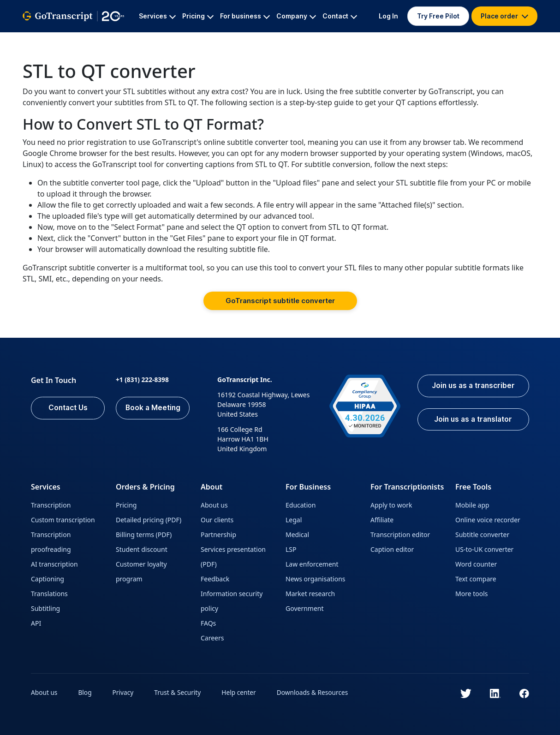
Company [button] (296, 16)
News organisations (316, 579)
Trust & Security (179, 692)
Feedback (215, 579)
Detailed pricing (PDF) (149, 520)
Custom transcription (63, 520)
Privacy (124, 692)
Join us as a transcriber (471, 386)
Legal (294, 520)
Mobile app (472, 505)
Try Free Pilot (438, 16)
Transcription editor (400, 535)
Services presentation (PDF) (233, 557)
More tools (472, 594)
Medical (297, 535)
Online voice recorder (488, 520)
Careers (212, 638)
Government (305, 608)
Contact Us (68, 408)
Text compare (476, 579)
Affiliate (382, 520)
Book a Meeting (153, 408)
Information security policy (232, 601)
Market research (310, 594)
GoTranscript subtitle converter (280, 301)
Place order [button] (504, 16)
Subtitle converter (482, 535)
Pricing (126, 505)
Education (301, 505)
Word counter (476, 564)
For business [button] (245, 16)
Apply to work (391, 505)
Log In (388, 16)
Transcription (51, 505)
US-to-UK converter (484, 549)
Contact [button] (340, 16)
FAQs (208, 623)
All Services (92, 39)
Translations (49, 594)
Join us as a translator (471, 420)
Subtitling (45, 608)
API (36, 623)
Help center (242, 692)
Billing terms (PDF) (144, 535)
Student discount (142, 549)
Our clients (217, 520)
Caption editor (392, 549)
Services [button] (157, 16)
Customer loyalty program (141, 571)
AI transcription (54, 564)
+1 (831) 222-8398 (143, 379)
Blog (86, 692)
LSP (291, 549)
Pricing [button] (198, 16)
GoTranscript (42, 39)
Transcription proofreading (51, 542)
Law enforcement (312, 564)
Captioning (48, 579)
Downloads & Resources (316, 692)
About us (214, 505)
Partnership (218, 535)
